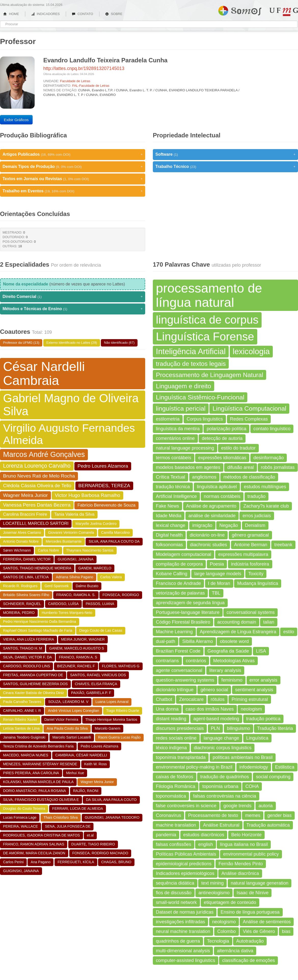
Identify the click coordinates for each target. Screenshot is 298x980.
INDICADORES (45, 14)
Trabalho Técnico (225, 167)
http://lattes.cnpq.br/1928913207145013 (84, 68)
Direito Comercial (73, 297)
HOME (11, 14)
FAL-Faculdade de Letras (91, 86)
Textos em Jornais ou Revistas (73, 179)
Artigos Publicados (73, 154)
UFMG (284, 12)
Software (225, 154)
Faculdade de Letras (75, 81)
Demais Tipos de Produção (73, 167)
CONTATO (83, 14)
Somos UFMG (240, 10)
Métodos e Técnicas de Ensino (73, 309)
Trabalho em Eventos (73, 191)
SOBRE (114, 14)
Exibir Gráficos (16, 120)
